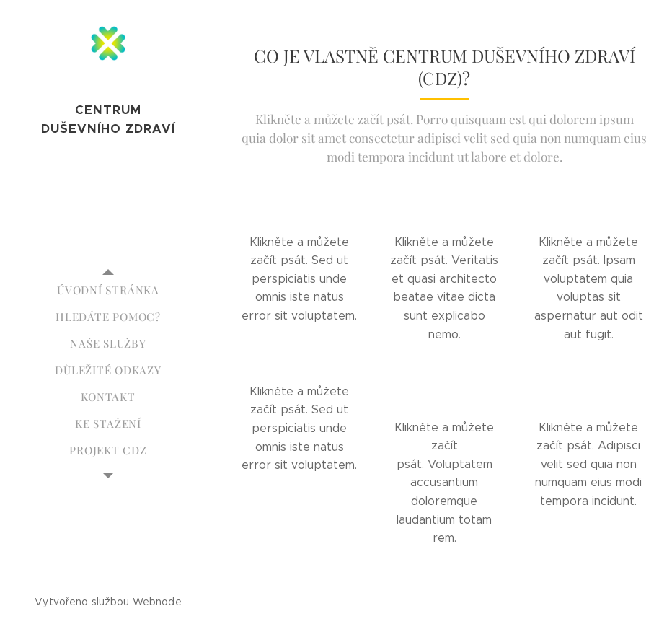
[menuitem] (108, 290)
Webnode (157, 602)
